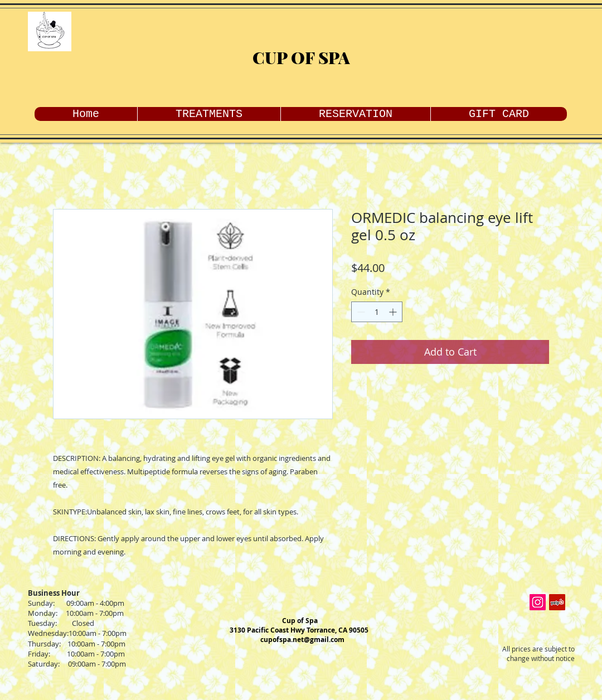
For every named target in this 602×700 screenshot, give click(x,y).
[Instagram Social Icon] (538, 602)
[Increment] (394, 312)
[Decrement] (360, 312)
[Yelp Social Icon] (557, 602)
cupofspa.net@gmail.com (302, 640)
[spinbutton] (377, 312)
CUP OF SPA (301, 57)
